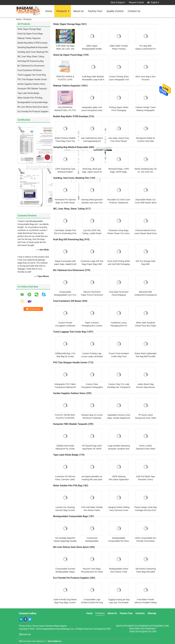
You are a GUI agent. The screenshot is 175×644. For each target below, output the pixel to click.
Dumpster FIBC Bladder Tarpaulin (32, 89)
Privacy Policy (25, 626)
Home (49, 11)
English (155, 2)
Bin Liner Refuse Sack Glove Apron (33, 107)
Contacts (140, 613)
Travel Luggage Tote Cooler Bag (32, 75)
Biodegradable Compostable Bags (33, 102)
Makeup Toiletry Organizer (29, 38)
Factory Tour (95, 11)
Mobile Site (25, 634)
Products (62, 11)
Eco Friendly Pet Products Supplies (33, 111)
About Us (78, 11)
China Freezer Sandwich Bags (46, 626)
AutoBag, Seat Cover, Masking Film (33, 52)
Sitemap (152, 613)
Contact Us (134, 11)
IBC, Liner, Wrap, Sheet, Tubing (31, 57)
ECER (108, 629)
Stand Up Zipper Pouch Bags (30, 34)
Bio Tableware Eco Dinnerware (31, 66)
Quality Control (115, 11)
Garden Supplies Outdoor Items (31, 84)
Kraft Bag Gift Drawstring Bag (31, 61)
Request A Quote (136, 2)
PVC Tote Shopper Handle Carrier (32, 79)
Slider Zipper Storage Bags (29, 29)
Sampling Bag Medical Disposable (33, 47)
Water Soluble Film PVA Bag (30, 98)
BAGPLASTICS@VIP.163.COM (143, 632)
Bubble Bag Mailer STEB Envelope (33, 43)
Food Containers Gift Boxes (30, 70)
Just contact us (54, 641)
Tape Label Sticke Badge (28, 93)
